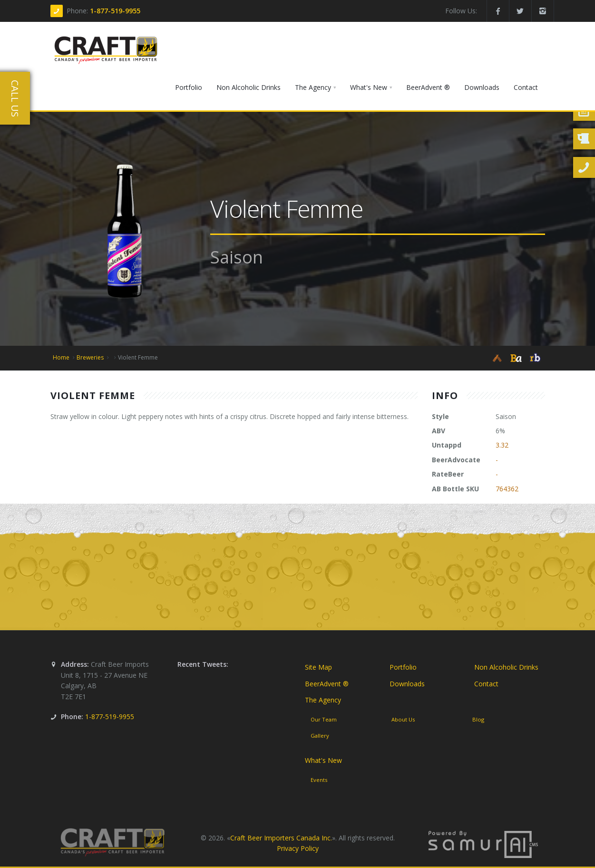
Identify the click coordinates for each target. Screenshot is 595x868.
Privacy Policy (298, 848)
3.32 (502, 445)
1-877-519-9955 (115, 11)
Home (61, 357)
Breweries (90, 357)
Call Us (15, 98)
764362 (507, 489)
